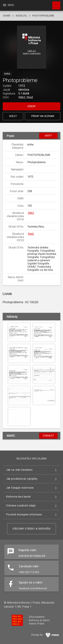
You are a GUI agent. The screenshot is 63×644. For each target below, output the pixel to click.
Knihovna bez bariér (18, 497)
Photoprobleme (43, 16)
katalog (21, 16)
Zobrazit (48, 436)
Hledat (55, 4)
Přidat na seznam (43, 116)
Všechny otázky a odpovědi (32, 529)
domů (7, 16)
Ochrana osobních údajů (21, 506)
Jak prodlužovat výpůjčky (22, 479)
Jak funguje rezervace (20, 488)
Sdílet (13, 116)
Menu (8, 5)
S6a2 (31, 234)
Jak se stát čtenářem (19, 470)
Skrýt (48, 136)
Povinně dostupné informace (24, 514)
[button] (32, 47)
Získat (32, 106)
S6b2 (31, 213)
